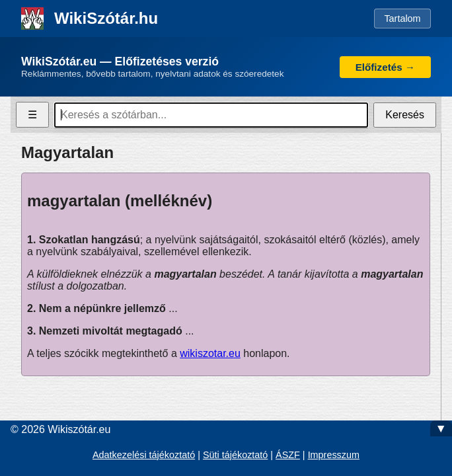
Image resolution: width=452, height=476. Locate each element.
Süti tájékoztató (235, 455)
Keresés (405, 115)
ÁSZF (288, 455)
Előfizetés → (385, 67)
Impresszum (334, 455)
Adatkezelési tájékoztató (144, 455)
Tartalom (402, 19)
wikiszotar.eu (210, 353)
